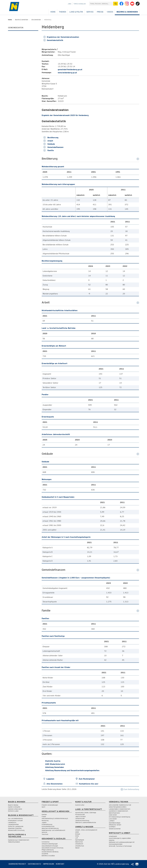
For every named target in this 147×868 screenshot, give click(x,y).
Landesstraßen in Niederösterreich (120, 809)
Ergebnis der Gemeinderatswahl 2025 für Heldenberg (65, 115)
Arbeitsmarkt (113, 836)
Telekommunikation (14, 842)
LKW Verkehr (113, 819)
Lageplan (50, 779)
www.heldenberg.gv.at (67, 73)
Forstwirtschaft (80, 815)
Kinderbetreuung (47, 824)
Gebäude (49, 144)
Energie (78, 834)
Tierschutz (45, 834)
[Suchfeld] (101, 4)
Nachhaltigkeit (80, 840)
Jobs (69, 4)
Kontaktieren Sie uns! (89, 784)
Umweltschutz (80, 846)
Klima (77, 836)
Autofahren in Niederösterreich (118, 811)
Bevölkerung (51, 138)
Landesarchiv (12, 822)
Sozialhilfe (45, 854)
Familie (49, 150)
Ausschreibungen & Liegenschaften (120, 838)
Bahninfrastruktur (114, 813)
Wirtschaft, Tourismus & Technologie (120, 846)
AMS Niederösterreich (55, 764)
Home (53, 12)
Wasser (77, 848)
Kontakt (60, 864)
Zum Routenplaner (87, 779)
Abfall (77, 832)
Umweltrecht (79, 844)
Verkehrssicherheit (115, 829)
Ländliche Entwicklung (82, 821)
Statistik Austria (53, 761)
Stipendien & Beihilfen (15, 828)
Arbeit (48, 141)
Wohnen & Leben (13, 811)
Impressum (49, 864)
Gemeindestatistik (53, 40)
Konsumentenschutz (48, 826)
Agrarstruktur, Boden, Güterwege (86, 813)
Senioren (44, 832)
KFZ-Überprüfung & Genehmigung (119, 817)
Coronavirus (46, 842)
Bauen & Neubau (13, 805)
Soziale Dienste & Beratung (50, 852)
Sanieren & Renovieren (15, 809)
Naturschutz (79, 842)
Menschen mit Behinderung (50, 828)
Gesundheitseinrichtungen (50, 846)
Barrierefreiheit (17, 864)
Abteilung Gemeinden (54, 767)
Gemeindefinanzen (53, 147)
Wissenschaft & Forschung (16, 830)
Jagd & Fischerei (80, 816)
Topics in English (80, 4)
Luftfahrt (112, 821)
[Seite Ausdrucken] (137, 865)
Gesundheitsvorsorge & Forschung (52, 848)
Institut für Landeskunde (16, 826)
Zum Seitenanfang (130, 789)
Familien (44, 815)
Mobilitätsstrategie (115, 823)
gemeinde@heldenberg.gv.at (70, 69)
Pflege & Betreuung (48, 850)
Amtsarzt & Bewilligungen (50, 844)
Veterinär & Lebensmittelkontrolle (86, 822)
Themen (62, 12)
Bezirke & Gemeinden (127, 12)
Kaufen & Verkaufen (14, 807)
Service (90, 12)
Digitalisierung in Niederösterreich (19, 840)
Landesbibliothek (13, 824)
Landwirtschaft (80, 818)
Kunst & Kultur (80, 805)
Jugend (44, 822)
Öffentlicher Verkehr (115, 825)
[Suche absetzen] (116, 4)
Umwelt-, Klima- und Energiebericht (86, 830)
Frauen (44, 816)
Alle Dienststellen (54, 784)
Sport (43, 807)
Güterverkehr (113, 815)
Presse (100, 12)
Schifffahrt (112, 827)
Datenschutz (35, 864)
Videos (110, 12)
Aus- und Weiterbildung (15, 818)
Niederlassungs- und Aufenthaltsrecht (53, 830)
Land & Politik (76, 12)
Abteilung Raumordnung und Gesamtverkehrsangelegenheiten (72, 770)
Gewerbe (112, 840)
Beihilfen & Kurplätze (48, 856)
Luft (76, 838)
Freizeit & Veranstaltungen (50, 805)
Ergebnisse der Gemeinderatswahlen (61, 37)
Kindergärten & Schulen (15, 821)
